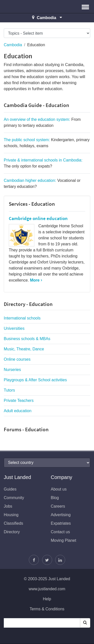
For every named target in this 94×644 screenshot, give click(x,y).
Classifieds (13, 523)
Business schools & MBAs (27, 339)
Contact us (60, 532)
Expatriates (61, 523)
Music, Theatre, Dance (24, 349)
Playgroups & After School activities (35, 380)
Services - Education (32, 204)
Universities (14, 328)
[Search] (85, 623)
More (35, 280)
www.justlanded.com (47, 589)
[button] (85, 7)
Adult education (18, 411)
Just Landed (23, 7)
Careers (58, 506)
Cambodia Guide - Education (36, 105)
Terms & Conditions (47, 609)
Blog (55, 498)
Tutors (9, 390)
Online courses (17, 359)
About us (59, 489)
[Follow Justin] (47, 560)
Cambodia (13, 45)
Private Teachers (19, 400)
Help (47, 599)
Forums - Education (26, 429)
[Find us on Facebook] (34, 560)
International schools (22, 318)
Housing (11, 515)
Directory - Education (28, 304)
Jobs (8, 506)
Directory (12, 532)
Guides (10, 489)
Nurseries (12, 370)
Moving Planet (64, 540)
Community (14, 498)
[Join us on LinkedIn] (60, 560)
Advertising (61, 515)
